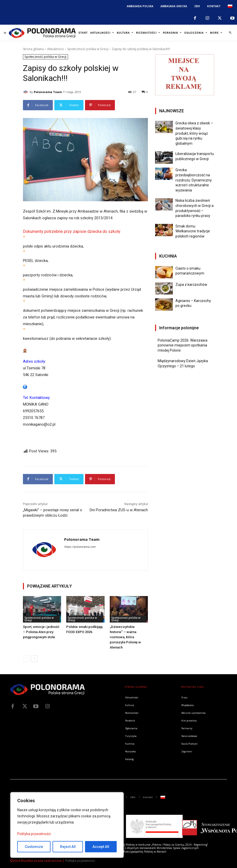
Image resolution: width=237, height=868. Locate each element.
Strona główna (33, 49)
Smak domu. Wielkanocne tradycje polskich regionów (193, 231)
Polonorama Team (48, 92)
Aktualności (56, 49)
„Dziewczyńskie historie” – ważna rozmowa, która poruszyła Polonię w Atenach (125, 637)
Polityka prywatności (34, 834)
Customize (34, 847)
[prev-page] (26, 659)
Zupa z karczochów (191, 285)
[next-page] (34, 659)
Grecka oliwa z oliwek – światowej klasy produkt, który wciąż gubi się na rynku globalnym (194, 133)
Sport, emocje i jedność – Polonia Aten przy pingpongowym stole (41, 632)
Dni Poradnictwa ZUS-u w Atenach (119, 510)
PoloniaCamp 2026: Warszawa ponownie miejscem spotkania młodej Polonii (183, 345)
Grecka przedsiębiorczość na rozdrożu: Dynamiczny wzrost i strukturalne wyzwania (194, 180)
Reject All (68, 847)
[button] (230, 33)
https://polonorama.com (80, 547)
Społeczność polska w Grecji (88, 49)
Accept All (101, 847)
